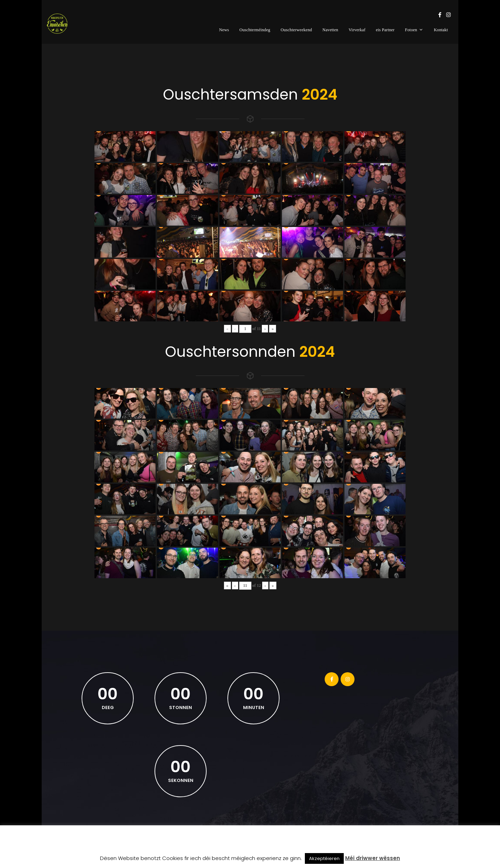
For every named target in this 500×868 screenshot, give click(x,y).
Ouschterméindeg (255, 30)
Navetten (331, 30)
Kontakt (441, 30)
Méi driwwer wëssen (373, 858)
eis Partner (385, 30)
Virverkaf (357, 30)
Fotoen (414, 30)
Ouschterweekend (296, 30)
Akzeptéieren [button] (324, 858)
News (224, 30)
